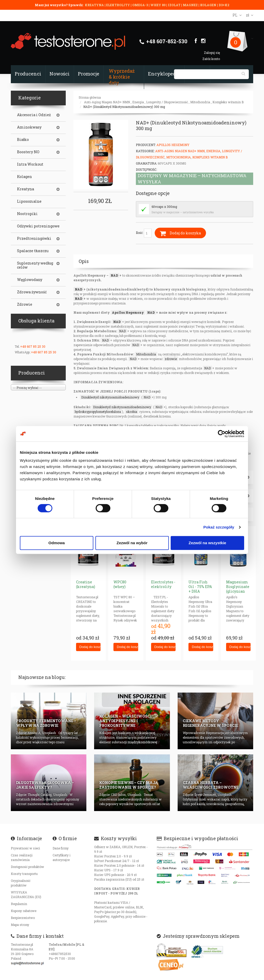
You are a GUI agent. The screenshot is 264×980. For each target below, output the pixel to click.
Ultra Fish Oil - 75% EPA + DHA (200, 587)
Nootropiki (27, 214)
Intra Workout (30, 164)
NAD (114, 275)
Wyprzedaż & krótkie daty (122, 77)
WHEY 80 (158, 5)
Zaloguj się (212, 53)
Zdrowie (25, 304)
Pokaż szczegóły (219, 527)
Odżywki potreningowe (38, 226)
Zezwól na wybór (132, 543)
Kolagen (24, 177)
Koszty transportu (24, 874)
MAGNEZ (191, 5)
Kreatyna (26, 189)
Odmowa (57, 543)
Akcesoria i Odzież (34, 115)
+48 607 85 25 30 (33, 346)
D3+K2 (224, 5)
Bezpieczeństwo (23, 918)
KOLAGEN (209, 5)
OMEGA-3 (141, 5)
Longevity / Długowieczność (167, 102)
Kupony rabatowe (24, 911)
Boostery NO (28, 152)
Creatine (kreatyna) (86, 584)
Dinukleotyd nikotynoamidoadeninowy (110, 397)
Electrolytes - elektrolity (163, 584)
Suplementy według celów (35, 265)
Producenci (28, 74)
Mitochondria (200, 102)
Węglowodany (30, 280)
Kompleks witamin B (228, 102)
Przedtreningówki (34, 238)
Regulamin (19, 904)
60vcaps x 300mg (164, 207)
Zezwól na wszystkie (208, 543)
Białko (23, 140)
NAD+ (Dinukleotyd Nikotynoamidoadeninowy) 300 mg (124, 107)
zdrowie (171, 359)
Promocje (89, 74)
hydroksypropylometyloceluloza (98, 412)
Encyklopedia (164, 74)
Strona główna (90, 97)
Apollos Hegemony (173, 145)
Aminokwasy (29, 127)
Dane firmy (61, 848)
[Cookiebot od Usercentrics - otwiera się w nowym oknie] (222, 434)
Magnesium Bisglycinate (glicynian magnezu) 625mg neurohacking (239, 594)
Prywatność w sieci (25, 848)
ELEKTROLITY (118, 5)
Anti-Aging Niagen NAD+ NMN (107, 102)
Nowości (60, 74)
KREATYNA (95, 5)
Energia (138, 102)
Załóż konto (211, 59)
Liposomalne (29, 201)
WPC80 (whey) (120, 584)
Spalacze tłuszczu (33, 251)
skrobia (132, 412)
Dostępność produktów (27, 867)
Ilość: (144, 233)
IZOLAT (175, 5)
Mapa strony (20, 925)
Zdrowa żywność (32, 292)
